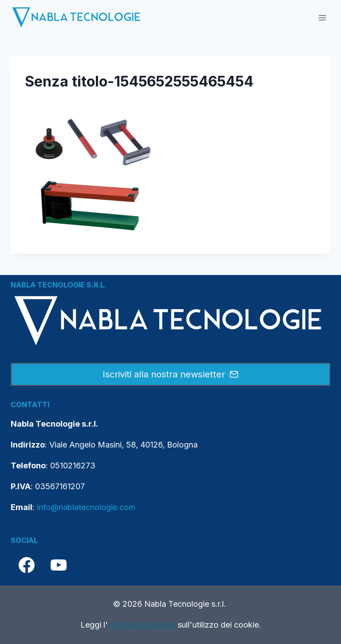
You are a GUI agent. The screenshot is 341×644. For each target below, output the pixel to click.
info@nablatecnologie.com (86, 507)
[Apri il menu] (322, 18)
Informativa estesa (142, 625)
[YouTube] (59, 565)
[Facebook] (27, 565)
